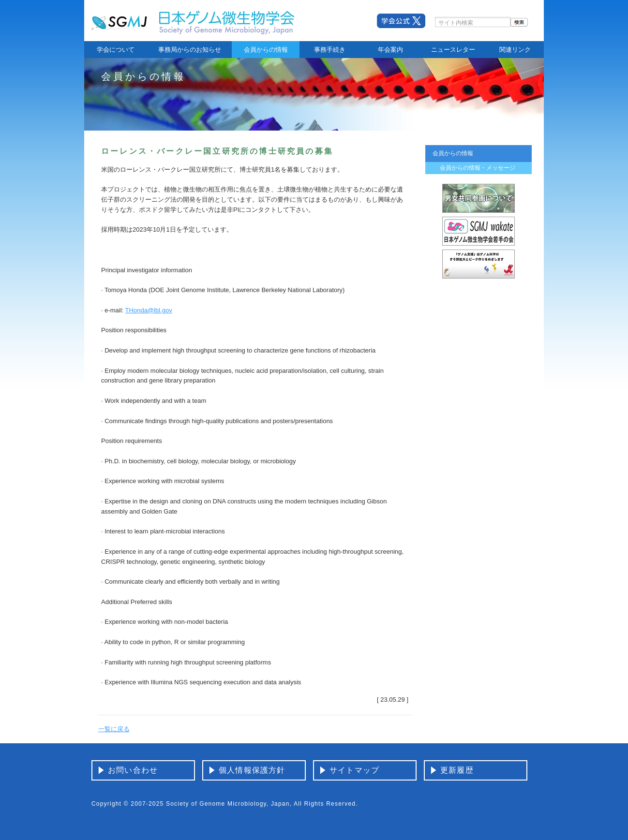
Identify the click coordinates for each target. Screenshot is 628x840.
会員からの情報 (266, 50)
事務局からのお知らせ (190, 50)
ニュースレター (453, 50)
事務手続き (330, 50)
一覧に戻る (114, 729)
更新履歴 (457, 770)
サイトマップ (354, 770)
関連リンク (515, 50)
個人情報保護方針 (252, 770)
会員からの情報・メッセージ (478, 168)
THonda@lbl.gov (149, 310)
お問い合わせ (133, 770)
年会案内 (390, 50)
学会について (116, 50)
